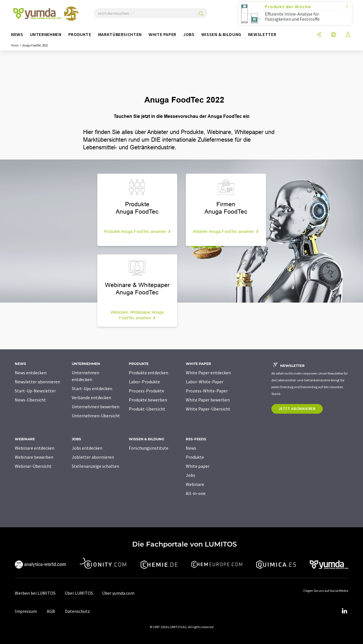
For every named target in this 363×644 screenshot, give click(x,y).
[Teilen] (319, 35)
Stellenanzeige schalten (95, 466)
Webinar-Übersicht (33, 466)
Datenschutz (77, 611)
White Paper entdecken (208, 373)
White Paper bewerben (208, 400)
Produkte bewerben (148, 400)
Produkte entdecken (148, 373)
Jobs (190, 475)
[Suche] (201, 14)
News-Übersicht (30, 400)
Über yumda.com (118, 593)
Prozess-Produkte (146, 391)
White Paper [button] (162, 34)
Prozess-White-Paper (207, 391)
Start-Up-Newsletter (35, 391)
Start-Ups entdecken (92, 388)
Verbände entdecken (91, 398)
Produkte (195, 457)
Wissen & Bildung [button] (221, 34)
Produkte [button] (80, 34)
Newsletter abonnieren (37, 382)
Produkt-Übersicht (147, 409)
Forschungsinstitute (149, 448)
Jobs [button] (189, 34)
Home (15, 45)
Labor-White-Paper (205, 382)
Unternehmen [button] (46, 34)
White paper (198, 466)
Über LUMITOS (79, 593)
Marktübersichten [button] (120, 34)
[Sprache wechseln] (334, 35)
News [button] (17, 34)
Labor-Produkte (144, 382)
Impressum (26, 611)
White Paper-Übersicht (208, 409)
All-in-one (196, 493)
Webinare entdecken (35, 448)
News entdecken (31, 373)
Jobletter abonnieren (93, 457)
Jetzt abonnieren (297, 409)
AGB (51, 611)
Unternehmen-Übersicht (96, 416)
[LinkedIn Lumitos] (344, 611)
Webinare (195, 484)
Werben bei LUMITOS (35, 593)
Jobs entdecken (87, 448)
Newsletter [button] (262, 34)
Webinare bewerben (34, 457)
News (191, 448)
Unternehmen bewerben (96, 407)
